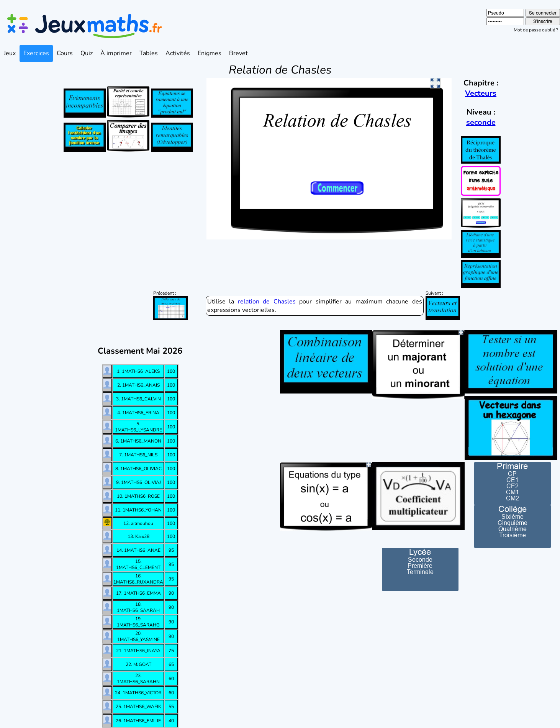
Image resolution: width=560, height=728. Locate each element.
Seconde (420, 559)
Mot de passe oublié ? (536, 30)
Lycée (420, 552)
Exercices (36, 53)
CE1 (513, 480)
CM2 (513, 498)
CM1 (513, 492)
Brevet (238, 53)
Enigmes (210, 53)
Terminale (420, 572)
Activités (178, 53)
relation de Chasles (267, 302)
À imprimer (116, 53)
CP (512, 474)
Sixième (513, 516)
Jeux (10, 53)
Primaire (512, 466)
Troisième (513, 535)
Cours (65, 53)
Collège (513, 509)
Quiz (87, 53)
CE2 (513, 486)
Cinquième (513, 523)
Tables (149, 53)
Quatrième (513, 529)
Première (420, 566)
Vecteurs (481, 93)
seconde (481, 122)
